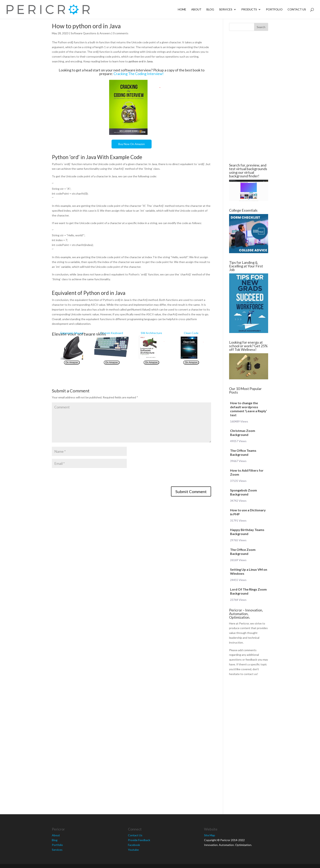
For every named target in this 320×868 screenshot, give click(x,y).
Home (182, 10)
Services (226, 10)
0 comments (121, 33)
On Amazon (72, 362)
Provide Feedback (139, 840)
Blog (210, 10)
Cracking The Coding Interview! (139, 74)
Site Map (210, 835)
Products (249, 10)
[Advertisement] (28, 97)
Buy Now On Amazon (132, 144)
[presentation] (82, 479)
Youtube (133, 850)
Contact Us (297, 10)
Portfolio (274, 10)
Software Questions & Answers (91, 33)
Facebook (134, 845)
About (196, 10)
